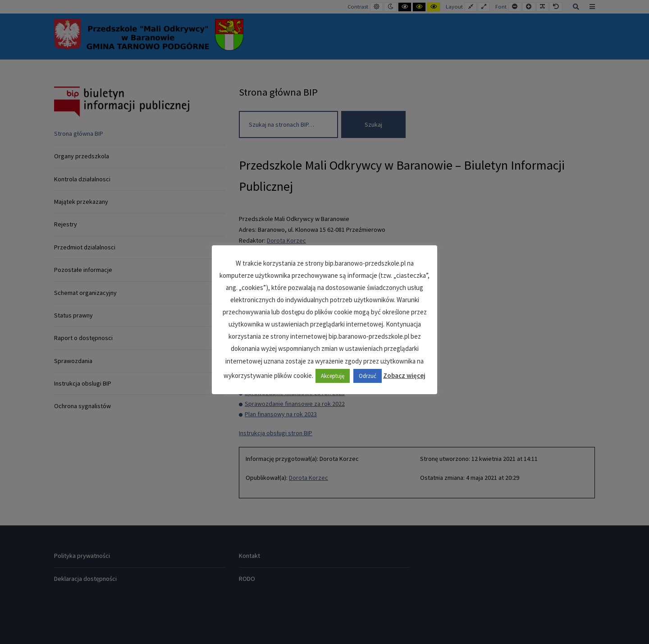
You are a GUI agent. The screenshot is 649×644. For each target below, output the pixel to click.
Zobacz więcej (404, 375)
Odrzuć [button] (368, 376)
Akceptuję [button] (333, 376)
